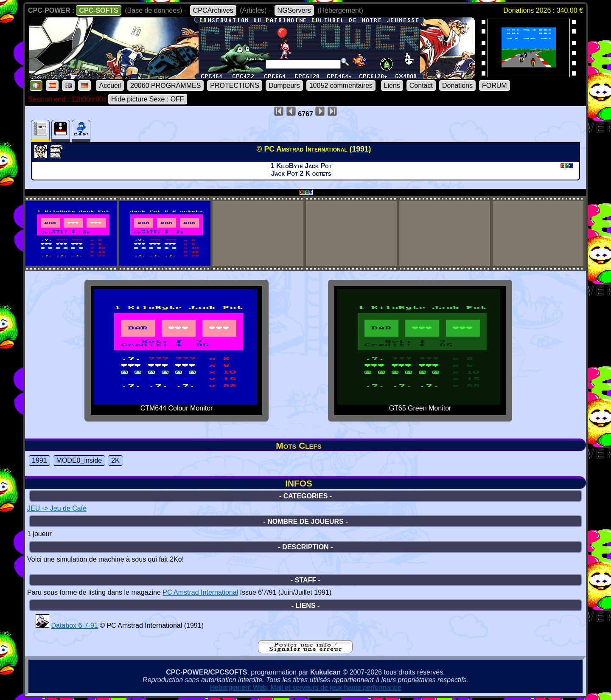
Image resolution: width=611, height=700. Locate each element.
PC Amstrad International (200, 592)
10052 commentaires (341, 86)
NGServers (294, 10)
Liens (392, 86)
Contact (421, 86)
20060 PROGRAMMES (165, 86)
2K (115, 460)
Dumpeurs (284, 86)
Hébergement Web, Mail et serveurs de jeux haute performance (306, 687)
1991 (39, 460)
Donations (457, 86)
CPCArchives (213, 10)
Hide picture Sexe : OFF (148, 99)
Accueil (110, 86)
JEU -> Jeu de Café (57, 508)
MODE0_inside (79, 460)
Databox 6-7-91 (74, 626)
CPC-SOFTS (98, 10)
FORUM (495, 86)
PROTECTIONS (235, 86)
